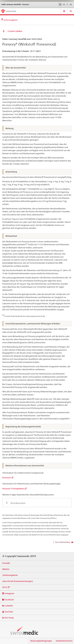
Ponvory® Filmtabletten (13, 489)
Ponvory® (7, 478)
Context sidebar (15, 31)
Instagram (9, 593)
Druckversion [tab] (18, 503)
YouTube (9, 612)
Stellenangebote (10, 575)
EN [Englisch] (71, 4)
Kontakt (6, 563)
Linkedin (9, 606)
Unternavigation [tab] (10, 20)
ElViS (5, 587)
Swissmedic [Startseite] (11, 11)
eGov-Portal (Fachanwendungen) (17, 581)
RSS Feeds (9, 618)
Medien (6, 569)
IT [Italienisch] (67, 4)
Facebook (9, 600)
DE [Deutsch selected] (60, 4)
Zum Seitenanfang (62, 542)
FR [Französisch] (64, 4)
